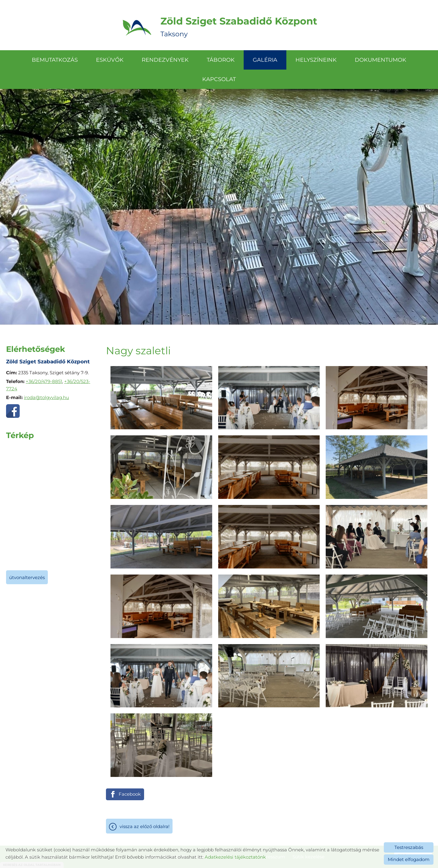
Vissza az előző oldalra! (145, 826)
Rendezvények (165, 60)
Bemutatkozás (55, 60)
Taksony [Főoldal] (239, 27)
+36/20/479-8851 (44, 381)
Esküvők (110, 60)
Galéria (265, 60)
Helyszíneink (316, 60)
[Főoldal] (137, 27)
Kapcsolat (219, 79)
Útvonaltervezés (27, 577)
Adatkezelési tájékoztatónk (235, 857)
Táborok (221, 60)
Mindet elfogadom (409, 859)
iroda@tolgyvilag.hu (46, 397)
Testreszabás (409, 847)
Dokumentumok (380, 60)
